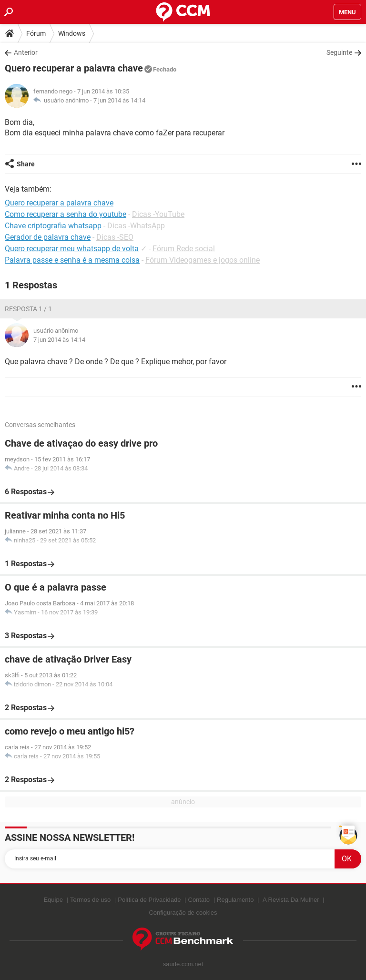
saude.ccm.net (183, 964)
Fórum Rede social (184, 249)
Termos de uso (90, 900)
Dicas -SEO (115, 237)
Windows (72, 33)
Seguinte (339, 52)
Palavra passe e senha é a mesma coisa (72, 260)
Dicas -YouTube (158, 214)
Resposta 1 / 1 (28, 309)
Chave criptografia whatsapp (53, 226)
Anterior (26, 52)
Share (26, 164)
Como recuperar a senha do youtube (66, 214)
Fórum (36, 33)
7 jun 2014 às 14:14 (119, 100)
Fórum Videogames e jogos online (203, 260)
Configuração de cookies (183, 913)
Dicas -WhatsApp (136, 226)
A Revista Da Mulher (291, 900)
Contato (199, 900)
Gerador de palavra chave (48, 237)
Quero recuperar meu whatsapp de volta (72, 249)
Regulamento (235, 900)
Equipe (53, 900)
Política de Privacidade (149, 900)
